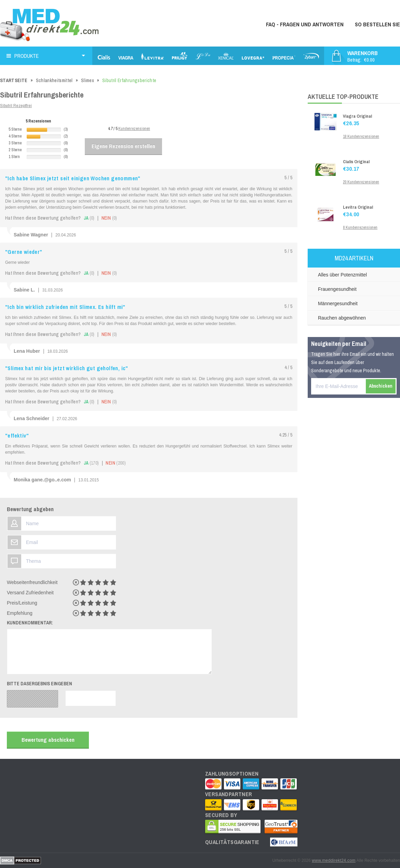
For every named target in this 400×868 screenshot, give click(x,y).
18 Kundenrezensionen (361, 137)
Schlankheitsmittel (54, 80)
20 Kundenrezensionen (361, 182)
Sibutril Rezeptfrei (16, 106)
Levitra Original (358, 207)
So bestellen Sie (377, 24)
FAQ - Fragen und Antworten (305, 24)
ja (89, 218)
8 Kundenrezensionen (360, 228)
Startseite (14, 80)
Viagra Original (357, 116)
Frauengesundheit (337, 289)
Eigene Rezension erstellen (123, 146)
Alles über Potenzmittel (342, 275)
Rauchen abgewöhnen (342, 318)
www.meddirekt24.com (334, 860)
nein (109, 218)
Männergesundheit (338, 303)
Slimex (88, 80)
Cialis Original (356, 162)
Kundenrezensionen (134, 129)
